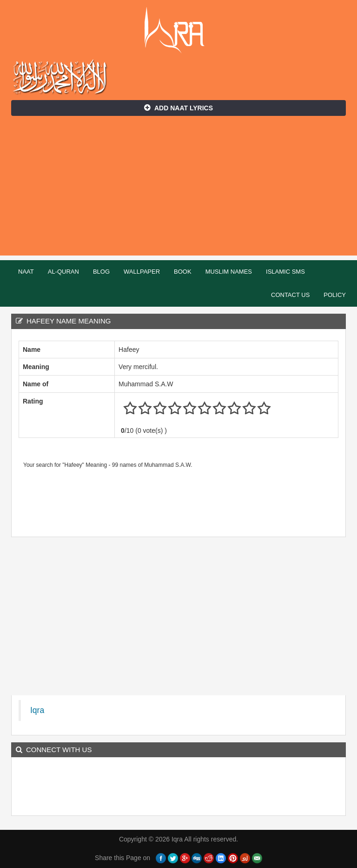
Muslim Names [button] (229, 272)
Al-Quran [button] (63, 272)
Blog (101, 272)
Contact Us (290, 295)
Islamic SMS (285, 272)
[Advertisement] (178, 190)
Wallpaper (142, 272)
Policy (335, 295)
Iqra (179, 30)
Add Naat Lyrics (178, 108)
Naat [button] (26, 272)
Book (183, 272)
